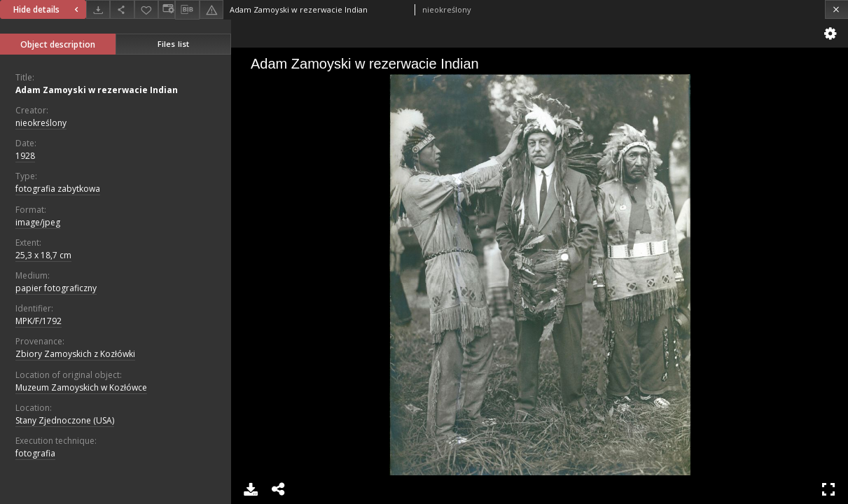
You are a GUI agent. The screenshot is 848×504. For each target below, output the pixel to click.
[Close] (836, 9)
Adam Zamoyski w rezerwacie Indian (97, 90)
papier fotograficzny (56, 288)
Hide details (48, 9)
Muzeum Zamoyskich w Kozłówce (81, 387)
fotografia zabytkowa (58, 189)
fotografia (35, 453)
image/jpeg (38, 222)
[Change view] (167, 9)
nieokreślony (41, 123)
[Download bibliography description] (187, 10)
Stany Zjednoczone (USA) (65, 420)
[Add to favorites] (146, 9)
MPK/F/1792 (39, 321)
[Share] (122, 9)
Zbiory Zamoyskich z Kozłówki (75, 354)
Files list (173, 44)
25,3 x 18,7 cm (43, 255)
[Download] (98, 9)
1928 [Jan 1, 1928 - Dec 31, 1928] (25, 156)
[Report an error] (211, 9)
